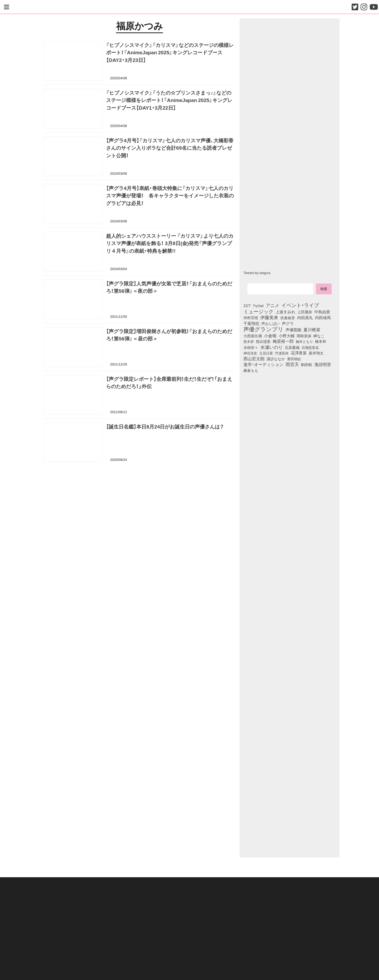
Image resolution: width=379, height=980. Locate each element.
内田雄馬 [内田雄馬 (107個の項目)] (323, 318)
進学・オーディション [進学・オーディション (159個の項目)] (263, 364)
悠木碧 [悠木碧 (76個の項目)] (249, 341)
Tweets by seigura (257, 273)
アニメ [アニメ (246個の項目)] (273, 305)
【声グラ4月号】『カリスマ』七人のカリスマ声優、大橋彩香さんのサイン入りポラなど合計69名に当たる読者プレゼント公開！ (170, 148)
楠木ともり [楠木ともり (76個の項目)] (304, 341)
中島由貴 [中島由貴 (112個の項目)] (322, 312)
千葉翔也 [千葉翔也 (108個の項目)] (251, 323)
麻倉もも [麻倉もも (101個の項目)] (251, 370)
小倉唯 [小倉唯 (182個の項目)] (270, 335)
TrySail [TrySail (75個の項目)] (258, 305)
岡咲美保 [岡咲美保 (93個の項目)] (304, 336)
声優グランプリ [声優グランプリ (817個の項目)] (263, 329)
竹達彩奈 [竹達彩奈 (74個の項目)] (282, 353)
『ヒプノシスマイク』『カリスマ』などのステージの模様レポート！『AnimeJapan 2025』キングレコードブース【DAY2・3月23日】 (170, 52)
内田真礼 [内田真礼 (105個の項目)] (305, 318)
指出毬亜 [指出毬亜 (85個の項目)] (263, 341)
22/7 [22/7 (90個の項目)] (247, 305)
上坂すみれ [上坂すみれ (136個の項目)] (285, 312)
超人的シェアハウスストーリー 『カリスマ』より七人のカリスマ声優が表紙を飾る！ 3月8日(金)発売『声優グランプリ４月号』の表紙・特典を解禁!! (170, 243)
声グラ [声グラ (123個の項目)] (288, 323)
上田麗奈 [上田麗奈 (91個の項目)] (305, 312)
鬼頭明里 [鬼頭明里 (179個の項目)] (323, 364)
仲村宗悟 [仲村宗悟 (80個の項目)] (251, 318)
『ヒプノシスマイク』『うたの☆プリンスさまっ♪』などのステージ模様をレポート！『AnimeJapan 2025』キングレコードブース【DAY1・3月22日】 (169, 100)
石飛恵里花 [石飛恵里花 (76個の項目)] (310, 347)
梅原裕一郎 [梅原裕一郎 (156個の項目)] (283, 341)
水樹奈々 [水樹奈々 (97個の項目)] (251, 347)
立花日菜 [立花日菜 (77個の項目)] (266, 353)
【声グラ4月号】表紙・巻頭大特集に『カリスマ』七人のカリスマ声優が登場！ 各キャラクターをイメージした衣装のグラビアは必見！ (170, 196)
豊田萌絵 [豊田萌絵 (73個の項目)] (294, 359)
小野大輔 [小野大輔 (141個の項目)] (287, 336)
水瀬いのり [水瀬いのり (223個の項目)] (271, 347)
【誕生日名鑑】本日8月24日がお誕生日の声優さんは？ (165, 426)
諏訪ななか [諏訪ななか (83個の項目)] (276, 359)
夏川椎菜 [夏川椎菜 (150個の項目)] (312, 330)
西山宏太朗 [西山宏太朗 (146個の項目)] (254, 359)
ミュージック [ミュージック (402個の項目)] (258, 311)
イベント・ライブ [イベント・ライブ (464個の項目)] (300, 305)
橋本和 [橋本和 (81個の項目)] (321, 341)
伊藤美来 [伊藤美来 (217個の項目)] (269, 317)
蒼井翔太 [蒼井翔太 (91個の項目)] (316, 353)
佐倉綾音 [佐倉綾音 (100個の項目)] (288, 318)
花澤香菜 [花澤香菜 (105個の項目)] (299, 353)
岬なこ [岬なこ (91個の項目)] (319, 336)
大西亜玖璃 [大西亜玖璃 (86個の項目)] (253, 336)
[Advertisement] (139, 493)
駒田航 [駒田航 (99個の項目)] (307, 364)
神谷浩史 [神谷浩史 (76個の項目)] (250, 353)
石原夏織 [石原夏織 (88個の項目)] (292, 347)
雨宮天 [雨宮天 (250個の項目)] (292, 364)
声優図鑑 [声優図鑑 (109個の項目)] (293, 330)
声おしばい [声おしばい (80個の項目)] (271, 323)
